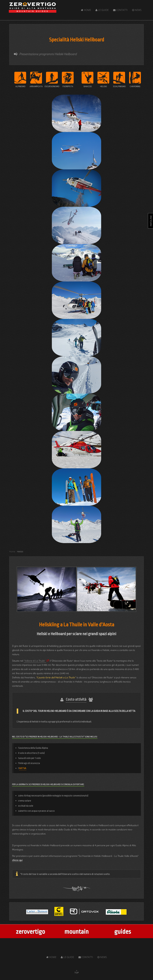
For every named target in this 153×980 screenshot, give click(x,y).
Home (86, 10)
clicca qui (17, 860)
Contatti (120, 10)
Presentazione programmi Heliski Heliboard (48, 54)
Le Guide (102, 10)
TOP (77, 973)
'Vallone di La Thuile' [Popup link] (35, 661)
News (137, 10)
